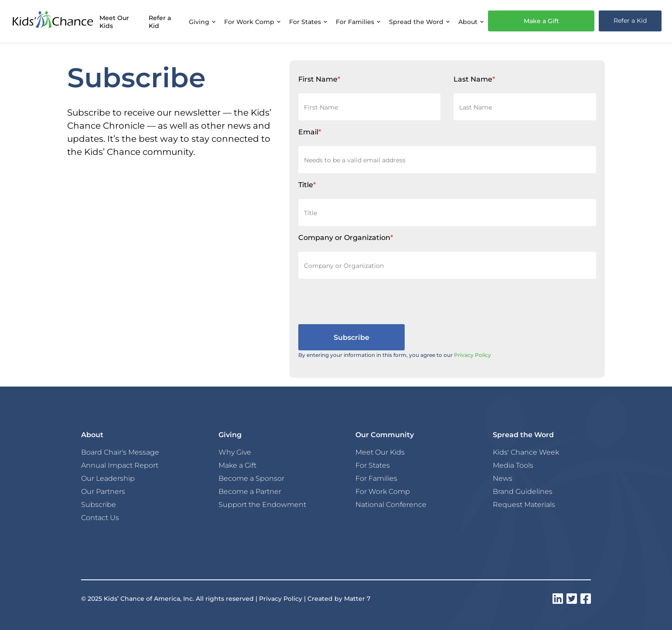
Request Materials (524, 504)
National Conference (391, 504)
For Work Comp (383, 491)
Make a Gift (541, 21)
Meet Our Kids (114, 22)
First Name (319, 79)
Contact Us (100, 517)
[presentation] (365, 301)
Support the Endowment (262, 504)
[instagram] (558, 599)
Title (307, 184)
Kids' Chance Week (526, 452)
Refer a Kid (160, 22)
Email (310, 132)
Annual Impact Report (120, 465)
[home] (53, 21)
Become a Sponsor (251, 478)
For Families (376, 478)
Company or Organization (346, 237)
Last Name (474, 79)
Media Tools (513, 465)
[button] (202, 21)
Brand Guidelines (523, 491)
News (503, 478)
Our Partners (103, 491)
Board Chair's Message (120, 452)
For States (373, 465)
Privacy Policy (472, 355)
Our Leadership (108, 478)
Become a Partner (250, 491)
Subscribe (99, 504)
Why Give (235, 452)
